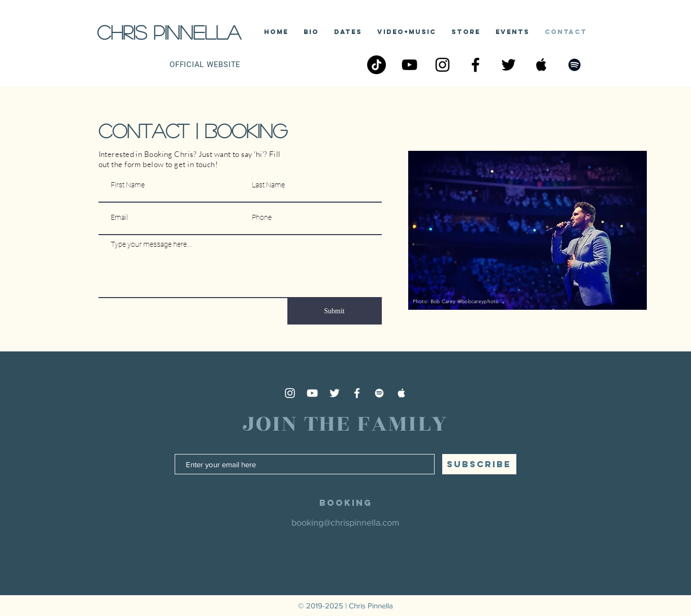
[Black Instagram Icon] (442, 65)
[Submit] (335, 311)
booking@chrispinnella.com (345, 523)
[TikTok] (376, 65)
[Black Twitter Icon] (508, 65)
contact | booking (193, 131)
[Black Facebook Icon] (475, 65)
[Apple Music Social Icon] (541, 65)
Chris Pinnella (169, 32)
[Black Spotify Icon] (574, 65)
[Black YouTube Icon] (409, 65)
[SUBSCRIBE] (479, 464)
